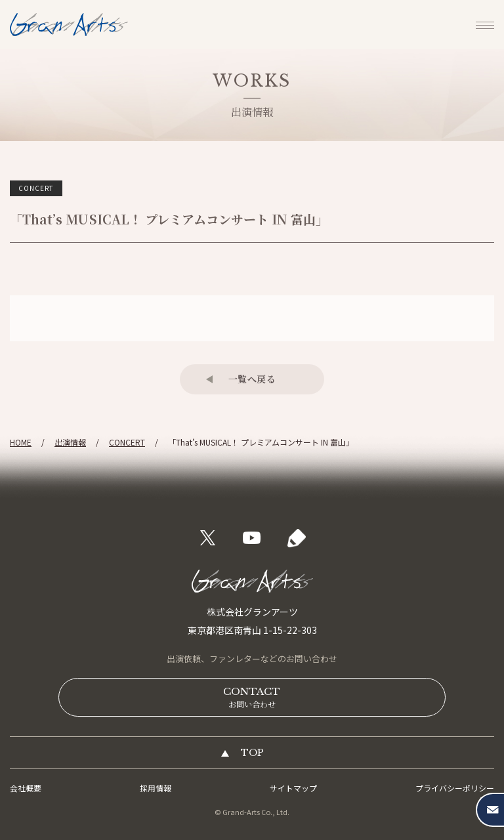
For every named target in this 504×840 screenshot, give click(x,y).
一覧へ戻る (252, 379)
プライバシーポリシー (455, 788)
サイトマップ (293, 788)
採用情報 (156, 788)
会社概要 (26, 788)
